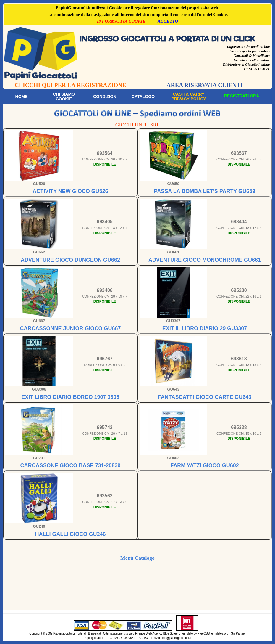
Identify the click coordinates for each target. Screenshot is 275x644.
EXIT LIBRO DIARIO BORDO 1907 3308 (70, 397)
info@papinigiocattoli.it (177, 638)
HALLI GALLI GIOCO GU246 (70, 534)
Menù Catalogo (137, 558)
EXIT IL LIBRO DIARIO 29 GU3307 (205, 328)
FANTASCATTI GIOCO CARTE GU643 (205, 397)
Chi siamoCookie (64, 97)
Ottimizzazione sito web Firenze (124, 633)
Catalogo (143, 97)
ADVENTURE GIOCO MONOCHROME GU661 (205, 260)
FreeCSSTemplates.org (213, 633)
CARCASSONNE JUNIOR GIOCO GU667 (70, 328)
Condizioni (105, 97)
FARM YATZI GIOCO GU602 (205, 465)
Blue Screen (171, 633)
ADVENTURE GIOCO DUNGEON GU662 (70, 260)
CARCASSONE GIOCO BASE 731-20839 (70, 465)
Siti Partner (238, 633)
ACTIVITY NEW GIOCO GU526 (70, 191)
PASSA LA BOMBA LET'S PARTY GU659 (205, 191)
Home (22, 97)
